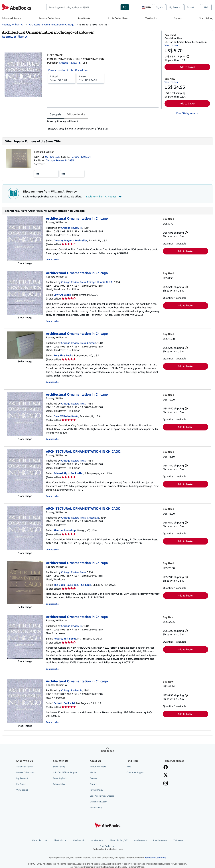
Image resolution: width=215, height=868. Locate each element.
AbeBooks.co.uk (39, 840)
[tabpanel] (103, 125)
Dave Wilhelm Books (66, 416)
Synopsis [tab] (56, 114)
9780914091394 (81, 157)
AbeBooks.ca (140, 840)
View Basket (22, 790)
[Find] (125, 7)
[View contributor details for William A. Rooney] (15, 37)
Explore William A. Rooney (104, 197)
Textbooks (151, 18)
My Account (175, 7)
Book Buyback (60, 778)
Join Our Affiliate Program (66, 772)
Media (93, 772)
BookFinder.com (107, 848)
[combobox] (83, 7)
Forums (94, 784)
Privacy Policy (97, 790)
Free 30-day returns (187, 113)
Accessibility (96, 807)
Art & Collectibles (118, 18)
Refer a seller (59, 784)
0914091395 (53, 157)
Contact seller (53, 259)
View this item (172, 45)
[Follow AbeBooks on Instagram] (166, 784)
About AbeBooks (98, 767)
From (62, 78)
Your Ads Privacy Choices (102, 796)
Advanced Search (11, 18)
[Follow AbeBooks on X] (166, 775)
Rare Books (84, 18)
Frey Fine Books (63, 355)
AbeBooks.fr (79, 840)
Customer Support (136, 772)
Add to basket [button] (187, 67)
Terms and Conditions (155, 858)
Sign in (160, 7)
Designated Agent (99, 802)
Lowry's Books (62, 295)
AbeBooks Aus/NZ (119, 840)
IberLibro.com (160, 840)
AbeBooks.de (60, 840)
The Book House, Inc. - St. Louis (72, 585)
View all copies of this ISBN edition (68, 70)
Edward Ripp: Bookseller (69, 473)
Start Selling (206, 18)
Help (207, 7)
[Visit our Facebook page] (166, 768)
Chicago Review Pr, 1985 (60, 160)
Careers (93, 778)
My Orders (21, 784)
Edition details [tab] (76, 114)
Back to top (108, 751)
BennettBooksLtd (64, 703)
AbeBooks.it (97, 840)
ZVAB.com (179, 840)
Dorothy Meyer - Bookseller (70, 240)
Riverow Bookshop (65, 530)
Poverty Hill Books (65, 639)
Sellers (178, 18)
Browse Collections (49, 18)
